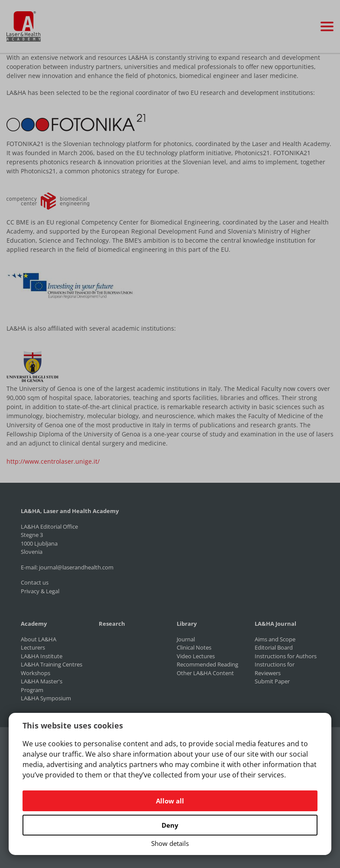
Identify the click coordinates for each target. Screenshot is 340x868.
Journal (186, 639)
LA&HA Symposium (46, 698)
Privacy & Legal (40, 591)
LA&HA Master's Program (42, 686)
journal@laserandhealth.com (76, 567)
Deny (170, 825)
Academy (34, 624)
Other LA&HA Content (205, 673)
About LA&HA (39, 639)
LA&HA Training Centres (52, 664)
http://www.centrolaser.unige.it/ (53, 461)
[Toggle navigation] (327, 26)
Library (187, 624)
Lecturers (33, 647)
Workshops (36, 673)
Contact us (35, 582)
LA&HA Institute (42, 656)
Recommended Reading (207, 664)
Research (112, 624)
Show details (170, 843)
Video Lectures (196, 656)
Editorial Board (274, 647)
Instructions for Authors (286, 656)
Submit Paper (272, 681)
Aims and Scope (275, 639)
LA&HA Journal (275, 624)
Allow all (170, 801)
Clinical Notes (194, 647)
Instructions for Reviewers (275, 669)
